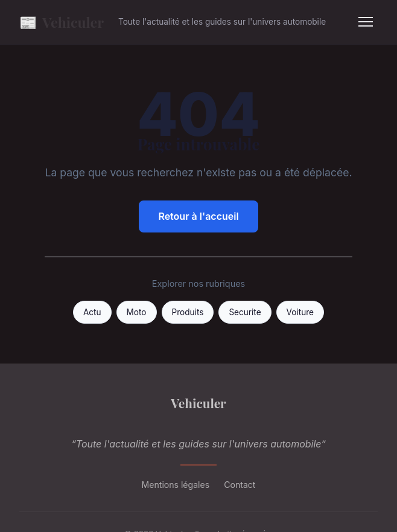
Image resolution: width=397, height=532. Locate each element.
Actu (92, 312)
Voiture (300, 312)
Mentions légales (176, 485)
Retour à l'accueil (198, 216)
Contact (240, 485)
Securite (245, 312)
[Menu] (366, 22)
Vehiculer (62, 22)
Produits (188, 312)
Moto (137, 312)
